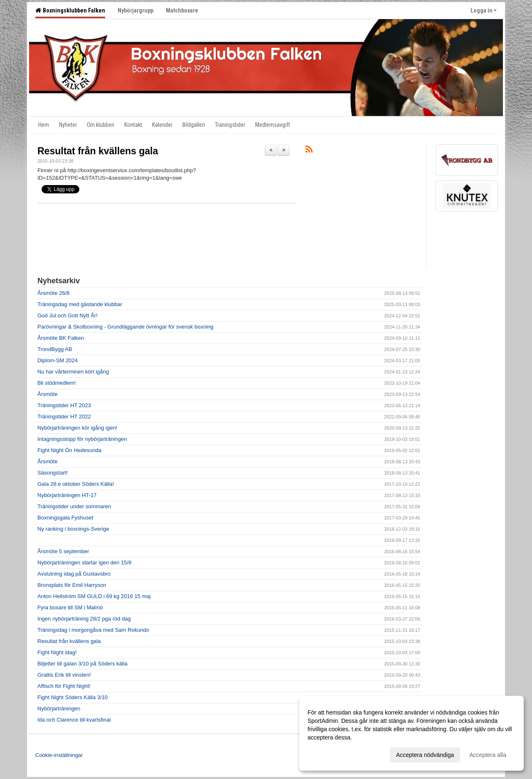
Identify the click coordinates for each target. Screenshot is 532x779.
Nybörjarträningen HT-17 (67, 495)
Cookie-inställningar (59, 755)
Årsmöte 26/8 (53, 293)
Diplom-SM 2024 (58, 360)
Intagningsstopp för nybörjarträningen (82, 439)
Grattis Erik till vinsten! (64, 675)
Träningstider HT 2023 (64, 405)
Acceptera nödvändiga (425, 755)
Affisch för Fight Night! (64, 686)
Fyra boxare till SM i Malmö (70, 607)
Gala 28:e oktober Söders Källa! (76, 484)
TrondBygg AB (55, 349)
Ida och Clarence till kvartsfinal (74, 720)
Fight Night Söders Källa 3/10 (73, 697)
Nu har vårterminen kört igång (73, 372)
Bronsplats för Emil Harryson (72, 585)
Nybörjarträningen (59, 709)
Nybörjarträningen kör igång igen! (77, 428)
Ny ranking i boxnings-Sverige (73, 529)
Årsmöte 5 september (63, 551)
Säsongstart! (53, 473)
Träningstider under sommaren (74, 506)
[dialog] (411, 733)
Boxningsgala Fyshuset (65, 518)
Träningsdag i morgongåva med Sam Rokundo (93, 630)
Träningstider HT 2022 (64, 417)
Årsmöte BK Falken (61, 338)
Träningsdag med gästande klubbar (80, 304)
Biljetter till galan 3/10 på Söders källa (83, 664)
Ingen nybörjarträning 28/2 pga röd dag (84, 619)
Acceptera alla (488, 755)
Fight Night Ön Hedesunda (69, 450)
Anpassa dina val (330, 754)
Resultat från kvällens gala (98, 151)
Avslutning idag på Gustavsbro (74, 574)
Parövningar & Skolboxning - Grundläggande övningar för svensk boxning (125, 327)
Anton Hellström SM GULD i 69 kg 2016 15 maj (94, 596)
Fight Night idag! (57, 652)
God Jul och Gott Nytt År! (68, 315)
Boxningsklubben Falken (70, 10)
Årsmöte (47, 394)
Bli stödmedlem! (57, 383)
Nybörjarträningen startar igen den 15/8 (84, 563)
